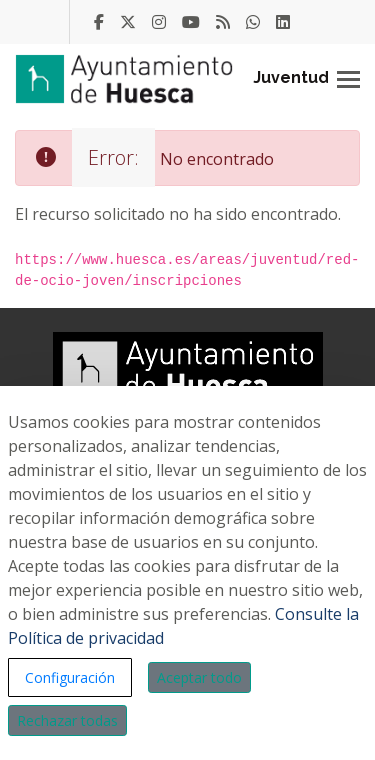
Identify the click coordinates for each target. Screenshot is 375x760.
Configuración (70, 677)
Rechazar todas (67, 720)
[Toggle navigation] (348, 79)
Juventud (291, 77)
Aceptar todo (199, 677)
